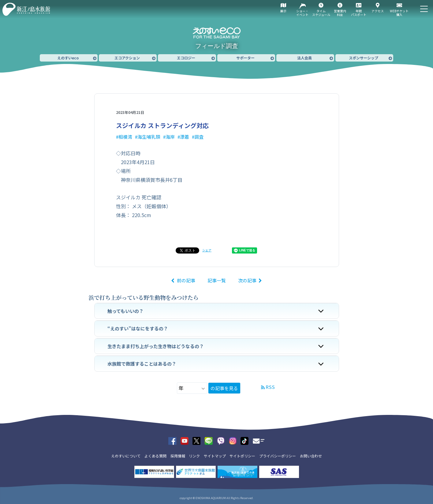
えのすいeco (68, 58)
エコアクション (127, 58)
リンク (194, 456)
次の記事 (247, 280)
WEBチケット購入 (399, 13)
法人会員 (304, 58)
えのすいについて (126, 456)
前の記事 (186, 280)
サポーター (245, 58)
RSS (270, 387)
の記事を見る (224, 388)
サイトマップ (215, 456)
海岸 (170, 137)
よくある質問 (155, 456)
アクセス (378, 11)
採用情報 (178, 456)
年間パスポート (359, 13)
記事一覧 (217, 280)
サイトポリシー (242, 456)
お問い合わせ (311, 456)
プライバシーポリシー (278, 456)
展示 (283, 11)
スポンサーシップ (364, 58)
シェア (207, 250)
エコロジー (186, 58)
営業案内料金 (340, 13)
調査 (199, 137)
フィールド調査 (217, 46)
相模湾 (125, 137)
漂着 (185, 137)
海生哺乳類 (149, 137)
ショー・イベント (302, 13)
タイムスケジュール (321, 13)
